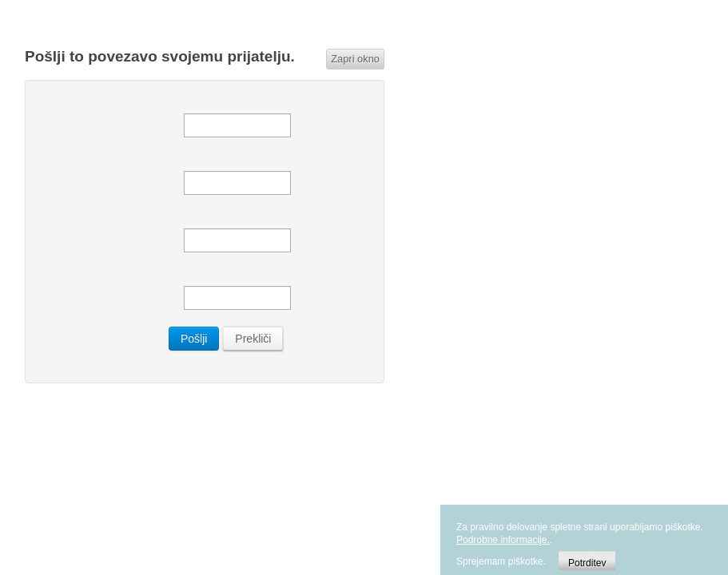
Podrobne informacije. (503, 540)
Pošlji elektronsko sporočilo (97, 108)
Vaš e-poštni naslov (97, 223)
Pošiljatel (97, 165)
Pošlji (194, 339)
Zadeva (97, 280)
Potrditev (587, 563)
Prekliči (253, 339)
